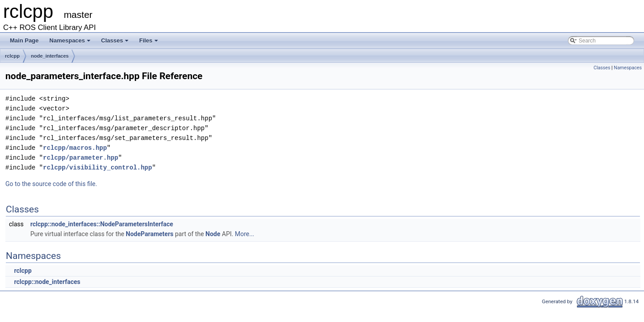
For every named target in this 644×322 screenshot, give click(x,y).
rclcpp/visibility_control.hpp (98, 167)
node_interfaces (50, 56)
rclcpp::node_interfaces (47, 282)
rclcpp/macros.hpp (75, 148)
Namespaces (70, 43)
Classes (115, 43)
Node (213, 234)
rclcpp (12, 56)
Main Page (24, 40)
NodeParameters (149, 234)
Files (149, 43)
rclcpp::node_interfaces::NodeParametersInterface (102, 224)
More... (245, 234)
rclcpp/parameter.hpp (81, 158)
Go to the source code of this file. (51, 184)
